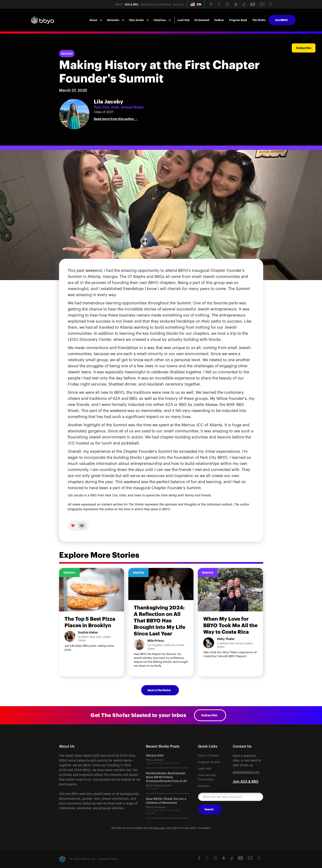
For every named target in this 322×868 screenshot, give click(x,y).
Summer (204, 786)
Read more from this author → (116, 119)
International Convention (207, 777)
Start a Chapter (209, 756)
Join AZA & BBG (246, 782)
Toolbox (219, 20)
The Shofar (259, 20)
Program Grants (209, 762)
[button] (196, 4)
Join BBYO (281, 20)
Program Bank (238, 20)
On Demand (202, 20)
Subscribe (209, 715)
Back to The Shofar (159, 690)
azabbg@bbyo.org (246, 772)
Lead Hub (183, 20)
